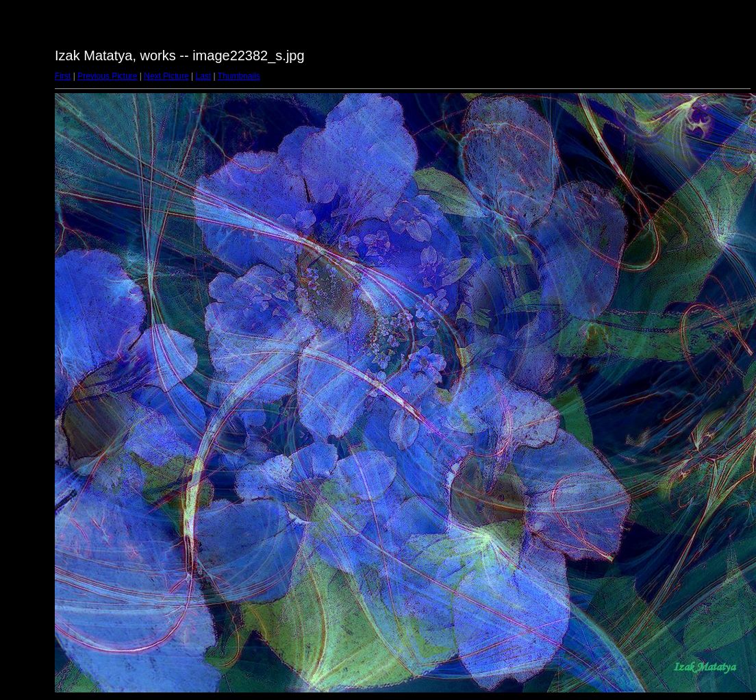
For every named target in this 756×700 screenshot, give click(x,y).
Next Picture (166, 76)
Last (203, 76)
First (63, 76)
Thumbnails (239, 76)
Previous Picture (107, 76)
